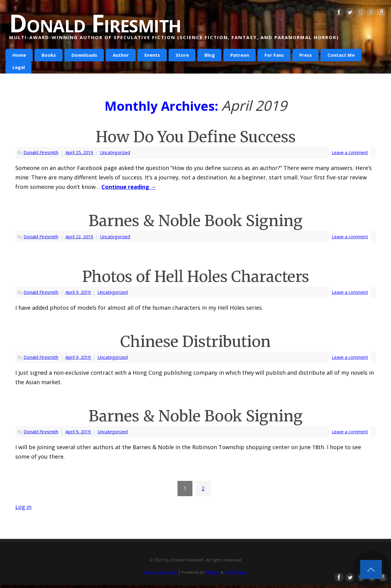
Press (306, 55)
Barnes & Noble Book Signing (195, 221)
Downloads (84, 55)
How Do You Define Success (196, 137)
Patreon (240, 55)
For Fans (274, 55)
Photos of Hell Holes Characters (196, 277)
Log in (23, 507)
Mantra (213, 572)
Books (49, 55)
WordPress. (236, 572)
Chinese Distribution (195, 342)
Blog (210, 55)
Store (182, 55)
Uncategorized (115, 152)
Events (152, 55)
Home (19, 55)
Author (121, 55)
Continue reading (129, 187)
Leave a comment (350, 152)
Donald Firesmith (95, 23)
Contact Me (341, 55)
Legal (19, 67)
